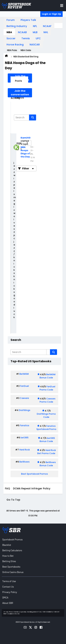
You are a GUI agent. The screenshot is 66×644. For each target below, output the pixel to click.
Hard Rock (25, 450)
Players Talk (28, 20)
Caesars (24, 398)
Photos (19, 98)
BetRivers (24, 462)
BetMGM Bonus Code (48, 376)
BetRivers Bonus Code (48, 464)
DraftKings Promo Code (46, 415)
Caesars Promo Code (48, 400)
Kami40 (26, 138)
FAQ (7, 488)
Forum (11, 20)
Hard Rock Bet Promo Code (47, 452)
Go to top (13, 500)
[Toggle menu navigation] (62, 6)
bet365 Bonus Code (47, 440)
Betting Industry (17, 26)
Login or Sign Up (51, 14)
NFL (35, 26)
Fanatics (25, 425)
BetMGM (24, 374)
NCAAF (47, 26)
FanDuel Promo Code (48, 388)
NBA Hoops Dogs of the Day (25, 152)
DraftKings (25, 410)
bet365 (25, 438)
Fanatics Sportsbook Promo (46, 428)
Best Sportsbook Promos (34, 474)
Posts (18, 81)
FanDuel (24, 386)
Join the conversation (20, 93)
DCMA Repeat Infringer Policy (32, 488)
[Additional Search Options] (48, 352)
